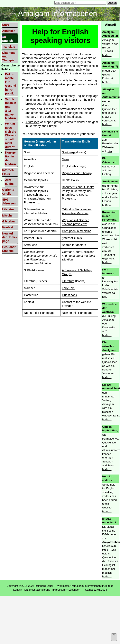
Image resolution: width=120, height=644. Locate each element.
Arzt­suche (9, 182)
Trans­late (9, 47)
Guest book (70, 295)
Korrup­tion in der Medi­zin (11, 158)
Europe (52, 126)
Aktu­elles (9, 31)
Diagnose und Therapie (9, 57)
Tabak (106, 255)
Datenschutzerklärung (37, 590)
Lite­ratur (8, 209)
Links (29, 96)
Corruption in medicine (77, 231)
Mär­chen (8, 215)
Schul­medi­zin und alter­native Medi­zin (11, 109)
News (66, 159)
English (8, 39)
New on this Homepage (77, 313)
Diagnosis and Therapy (77, 173)
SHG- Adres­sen (9, 201)
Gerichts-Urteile (9, 192)
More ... (107, 511)
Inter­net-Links (8, 172)
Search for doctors (74, 245)
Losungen (74, 590)
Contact (67, 302)
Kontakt (8, 227)
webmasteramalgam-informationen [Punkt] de (85, 586)
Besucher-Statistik (9, 249)
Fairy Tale (68, 288)
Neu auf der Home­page (10, 237)
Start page (69, 152)
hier (110, 151)
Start (6, 25)
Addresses (33, 122)
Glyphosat (108, 259)
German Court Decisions (78, 252)
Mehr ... (107, 55)
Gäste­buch (10, 221)
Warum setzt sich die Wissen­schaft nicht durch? (11, 135)
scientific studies (59, 100)
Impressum (59, 590)
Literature (68, 281)
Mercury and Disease (39, 109)
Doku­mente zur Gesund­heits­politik (11, 84)
